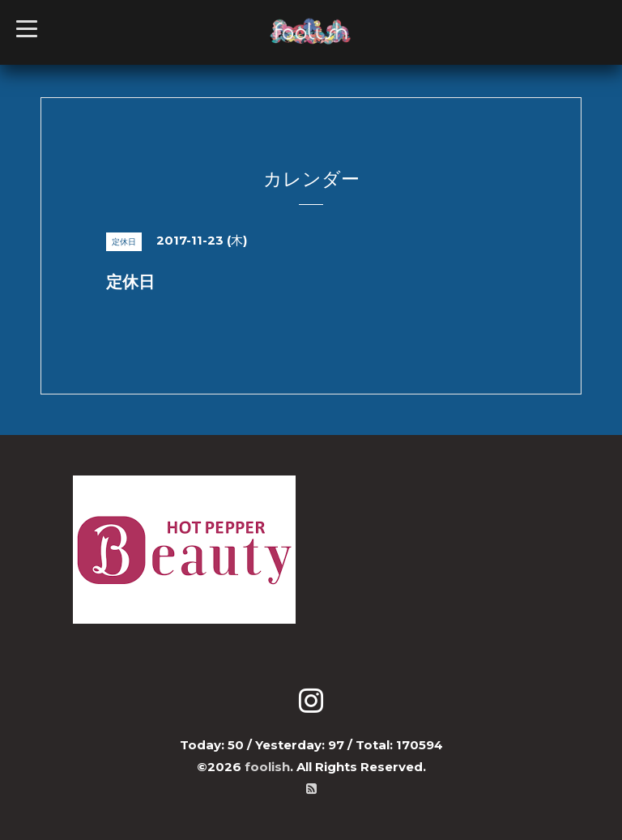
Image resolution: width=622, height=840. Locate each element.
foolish (267, 767)
